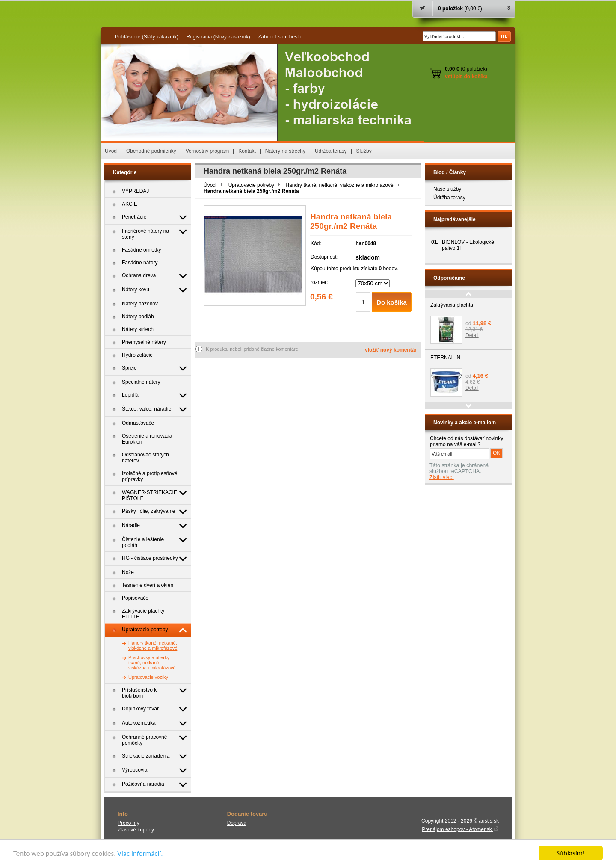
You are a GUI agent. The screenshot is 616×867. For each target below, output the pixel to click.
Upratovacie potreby (251, 185)
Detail (472, 335)
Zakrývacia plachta (452, 305)
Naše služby (447, 189)
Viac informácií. (140, 854)
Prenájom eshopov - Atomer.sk (460, 829)
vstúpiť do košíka (466, 77)
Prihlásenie (147, 37)
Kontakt (247, 151)
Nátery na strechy (285, 151)
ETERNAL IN (445, 358)
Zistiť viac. (442, 477)
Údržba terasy (331, 151)
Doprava (237, 823)
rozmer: (319, 282)
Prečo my (129, 823)
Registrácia (218, 37)
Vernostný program (207, 151)
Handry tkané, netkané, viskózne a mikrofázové (339, 185)
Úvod (111, 151)
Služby (364, 151)
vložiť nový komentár (391, 350)
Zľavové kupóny (136, 830)
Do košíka (392, 302)
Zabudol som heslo (280, 37)
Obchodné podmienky (151, 151)
